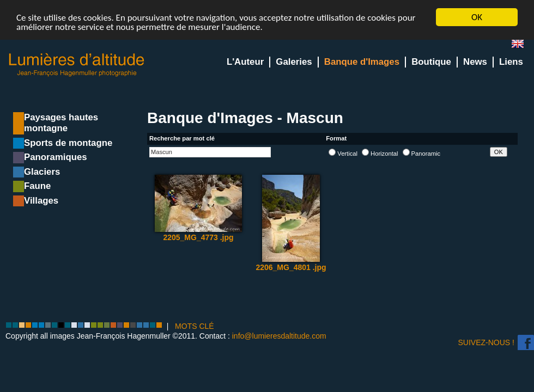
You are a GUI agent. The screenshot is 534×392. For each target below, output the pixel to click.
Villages (41, 201)
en (522, 46)
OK (477, 17)
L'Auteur (245, 62)
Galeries (294, 62)
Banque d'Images (362, 62)
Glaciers (42, 172)
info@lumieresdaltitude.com (279, 336)
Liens (511, 62)
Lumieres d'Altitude (77, 65)
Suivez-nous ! (486, 342)
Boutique (431, 62)
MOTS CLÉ (195, 326)
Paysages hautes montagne (61, 123)
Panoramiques (56, 157)
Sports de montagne (68, 143)
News (475, 62)
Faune (37, 186)
